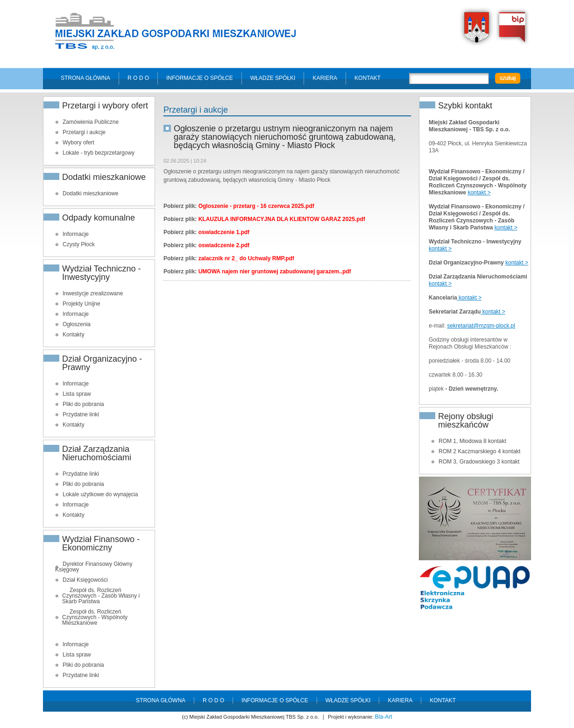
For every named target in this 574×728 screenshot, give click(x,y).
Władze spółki (273, 78)
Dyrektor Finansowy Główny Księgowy (94, 567)
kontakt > (479, 193)
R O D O (138, 78)
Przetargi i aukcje (84, 132)
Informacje (76, 234)
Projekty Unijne (81, 304)
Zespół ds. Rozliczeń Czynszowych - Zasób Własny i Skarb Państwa (101, 596)
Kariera (325, 78)
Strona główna (85, 78)
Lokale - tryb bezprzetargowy (99, 153)
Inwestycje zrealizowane (93, 293)
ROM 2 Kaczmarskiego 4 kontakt (479, 451)
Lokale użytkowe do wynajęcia (100, 494)
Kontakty (74, 335)
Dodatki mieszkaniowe (90, 193)
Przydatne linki (81, 414)
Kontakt (368, 78)
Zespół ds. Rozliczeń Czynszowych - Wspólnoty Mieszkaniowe (95, 617)
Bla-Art (384, 717)
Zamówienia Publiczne (91, 122)
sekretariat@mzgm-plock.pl (481, 326)
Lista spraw (77, 394)
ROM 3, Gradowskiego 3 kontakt (479, 462)
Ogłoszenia (77, 324)
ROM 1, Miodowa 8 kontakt (472, 441)
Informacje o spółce (200, 78)
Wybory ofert (78, 143)
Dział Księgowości (85, 580)
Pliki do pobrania (83, 404)
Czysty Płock (79, 244)
